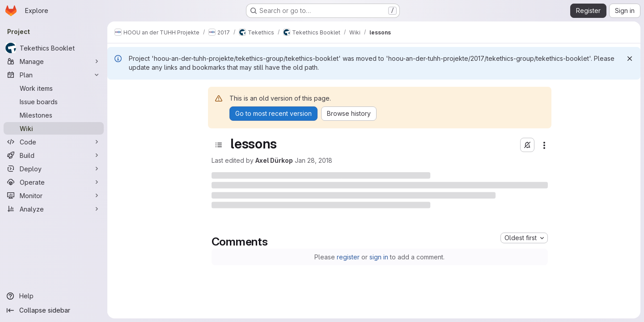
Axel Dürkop (274, 160)
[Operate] (54, 182)
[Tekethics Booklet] (54, 48)
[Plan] (54, 75)
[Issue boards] (54, 102)
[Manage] (54, 61)
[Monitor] (54, 195)
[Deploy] (54, 169)
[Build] (54, 155)
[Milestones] (54, 115)
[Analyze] (54, 209)
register (348, 257)
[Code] (54, 142)
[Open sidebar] (219, 145)
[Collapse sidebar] (54, 310)
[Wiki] (54, 128)
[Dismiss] (630, 59)
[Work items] (54, 88)
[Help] (54, 296)
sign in (379, 257)
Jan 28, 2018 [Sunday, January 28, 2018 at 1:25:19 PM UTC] (314, 160)
